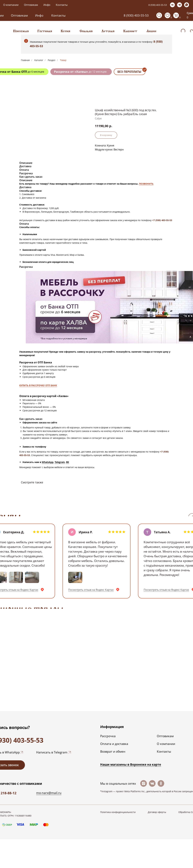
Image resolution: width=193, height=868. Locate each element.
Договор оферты (157, 812)
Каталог (39, 60)
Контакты (62, 5)
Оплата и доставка (114, 744)
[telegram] (179, 5)
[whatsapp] (187, 5)
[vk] (172, 5)
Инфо (47, 5)
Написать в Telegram (52, 752)
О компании (11, 5)
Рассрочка (108, 736)
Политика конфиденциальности (118, 812)
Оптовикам (31, 5)
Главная (25, 60)
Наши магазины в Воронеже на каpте (131, 764)
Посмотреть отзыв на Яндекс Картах (91, 590)
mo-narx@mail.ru (49, 793)
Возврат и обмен (113, 751)
